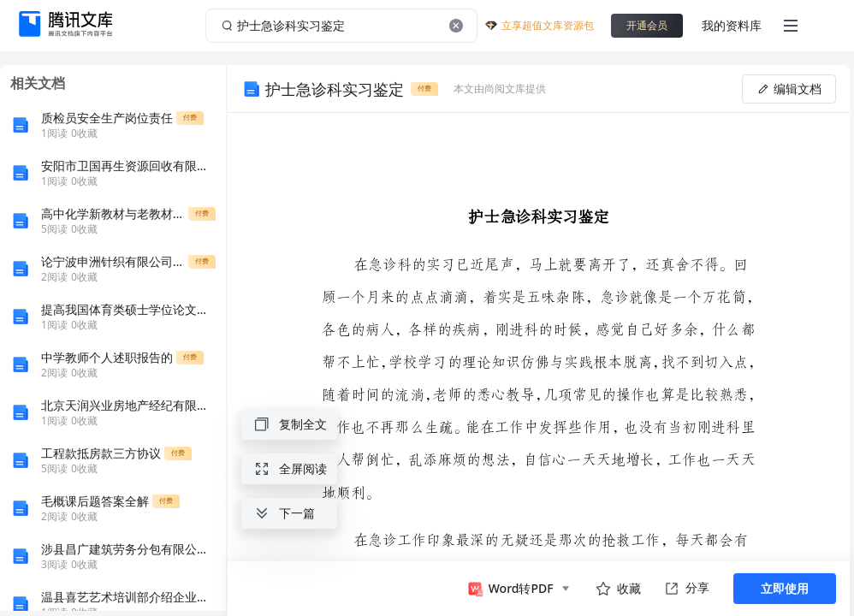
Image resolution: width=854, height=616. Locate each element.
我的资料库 (732, 25)
